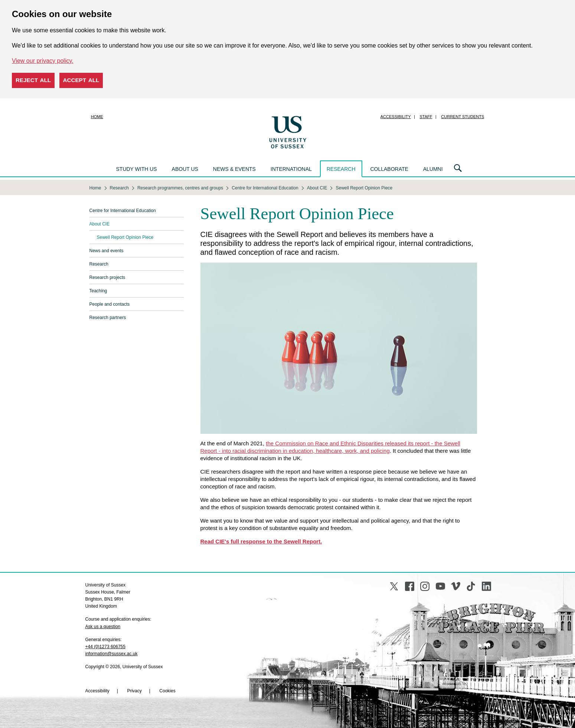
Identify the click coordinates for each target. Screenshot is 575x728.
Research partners (108, 318)
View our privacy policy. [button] (43, 61)
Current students (463, 117)
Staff (426, 117)
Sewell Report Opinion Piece (125, 237)
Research (341, 169)
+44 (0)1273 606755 (105, 647)
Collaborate (389, 169)
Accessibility (396, 117)
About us (185, 169)
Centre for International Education (123, 211)
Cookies (167, 691)
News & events (234, 169)
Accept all (81, 80)
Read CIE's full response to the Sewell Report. (261, 541)
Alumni (433, 169)
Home (97, 117)
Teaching (98, 291)
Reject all (33, 80)
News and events (107, 251)
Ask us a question (103, 627)
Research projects (107, 277)
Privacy (134, 691)
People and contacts (110, 304)
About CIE (100, 224)
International (291, 169)
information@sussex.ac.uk (112, 654)
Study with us (137, 169)
